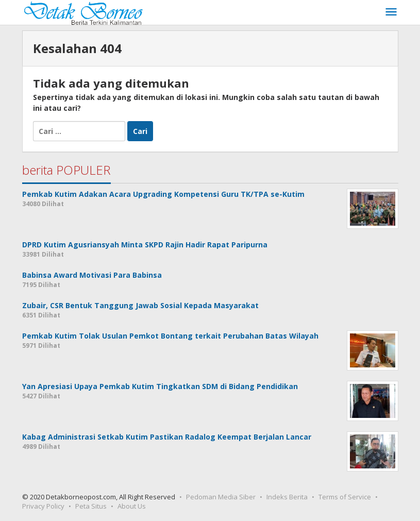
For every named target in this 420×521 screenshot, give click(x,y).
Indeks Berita (287, 497)
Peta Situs (91, 506)
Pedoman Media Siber (221, 497)
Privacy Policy (43, 506)
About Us (132, 506)
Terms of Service (345, 497)
